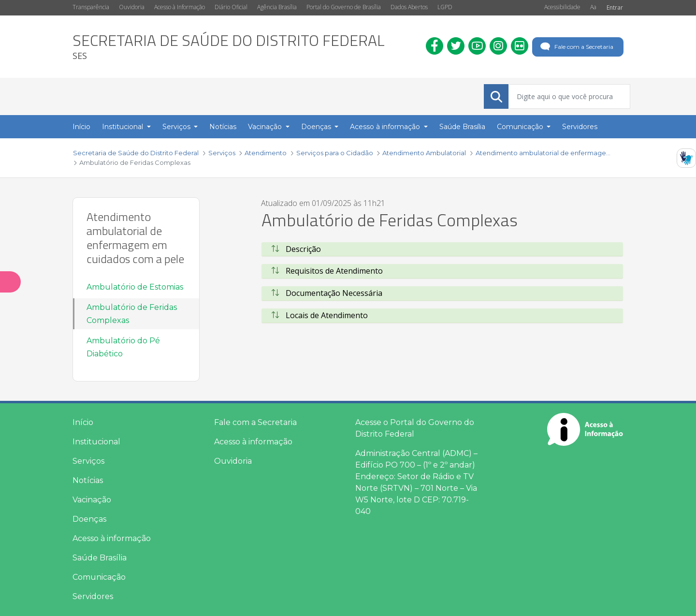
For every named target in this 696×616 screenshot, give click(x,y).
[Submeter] (496, 97)
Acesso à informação (112, 538)
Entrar (615, 7)
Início (83, 422)
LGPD (445, 7)
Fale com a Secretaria (576, 47)
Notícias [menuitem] (223, 127)
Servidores (93, 596)
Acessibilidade (562, 7)
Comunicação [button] (521, 127)
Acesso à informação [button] (386, 127)
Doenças (89, 519)
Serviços (88, 461)
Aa (593, 7)
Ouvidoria (132, 7)
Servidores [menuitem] (580, 127)
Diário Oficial (231, 7)
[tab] (442, 249)
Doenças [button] (317, 127)
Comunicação (99, 577)
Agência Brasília (277, 7)
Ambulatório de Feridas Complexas (132, 314)
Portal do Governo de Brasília (344, 7)
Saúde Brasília (100, 558)
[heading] (229, 47)
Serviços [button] (177, 127)
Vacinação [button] (266, 127)
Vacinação (92, 500)
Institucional (96, 442)
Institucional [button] (123, 127)
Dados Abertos (409, 7)
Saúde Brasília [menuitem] (462, 127)
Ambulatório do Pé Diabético (123, 347)
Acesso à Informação (180, 7)
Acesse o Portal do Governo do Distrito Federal (415, 428)
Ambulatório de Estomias (135, 287)
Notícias (88, 480)
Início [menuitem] (81, 127)
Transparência (91, 7)
